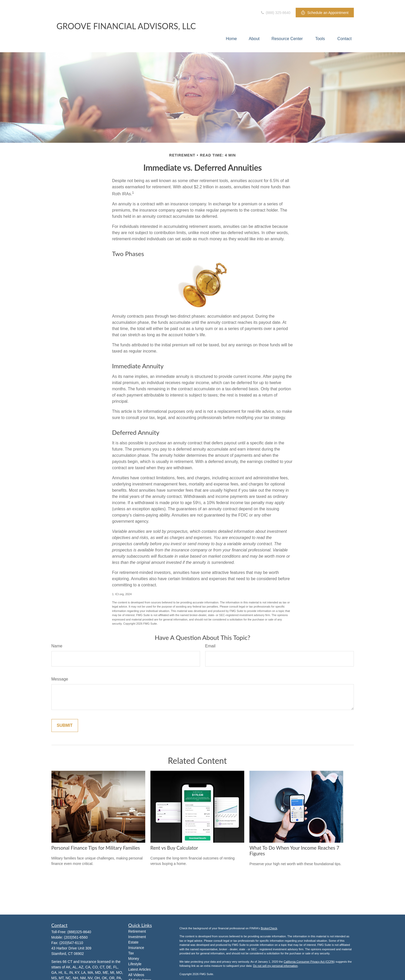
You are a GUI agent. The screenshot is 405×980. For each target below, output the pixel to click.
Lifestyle (135, 964)
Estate (133, 942)
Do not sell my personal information (275, 966)
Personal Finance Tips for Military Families (96, 848)
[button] (231, 39)
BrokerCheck (269, 928)
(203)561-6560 (76, 937)
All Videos (136, 975)
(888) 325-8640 (275, 13)
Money (134, 959)
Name (57, 646)
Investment (137, 937)
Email (210, 646)
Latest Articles (139, 969)
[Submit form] (65, 725)
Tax (131, 953)
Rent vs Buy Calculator (174, 848)
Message (60, 679)
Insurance (136, 948)
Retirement (137, 931)
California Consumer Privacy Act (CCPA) (309, 962)
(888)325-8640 (79, 932)
